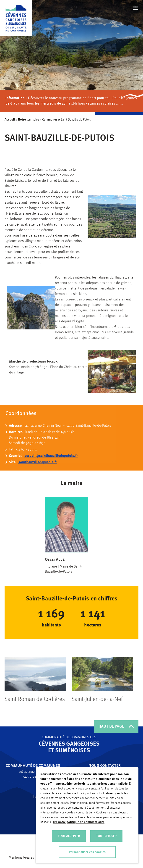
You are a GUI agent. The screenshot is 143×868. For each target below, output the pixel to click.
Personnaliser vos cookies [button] (87, 852)
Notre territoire (29, 120)
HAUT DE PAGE (116, 726)
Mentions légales (21, 858)
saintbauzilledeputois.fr (38, 473)
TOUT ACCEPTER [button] (69, 836)
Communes (50, 120)
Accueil (10, 120)
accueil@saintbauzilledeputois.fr (51, 466)
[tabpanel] (35, 700)
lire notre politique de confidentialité (79, 822)
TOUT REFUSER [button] (106, 836)
